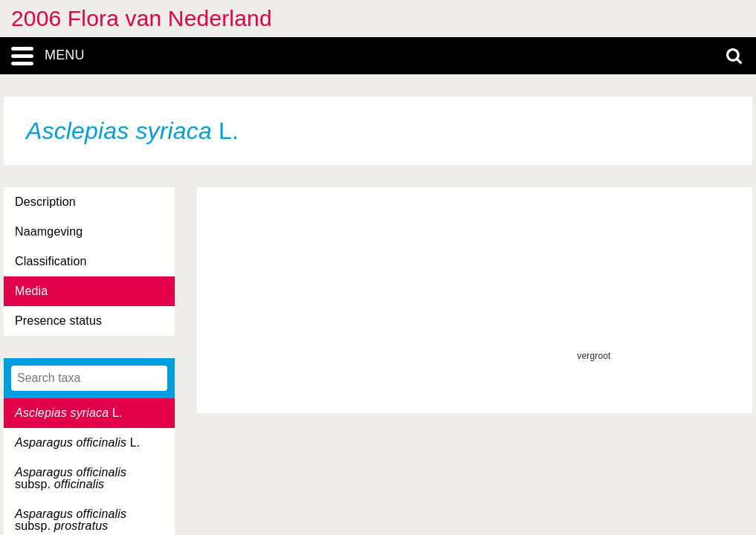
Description (45, 202)
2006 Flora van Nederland (142, 18)
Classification (51, 261)
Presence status (58, 321)
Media (31, 291)
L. (69, 413)
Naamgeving (49, 231)
